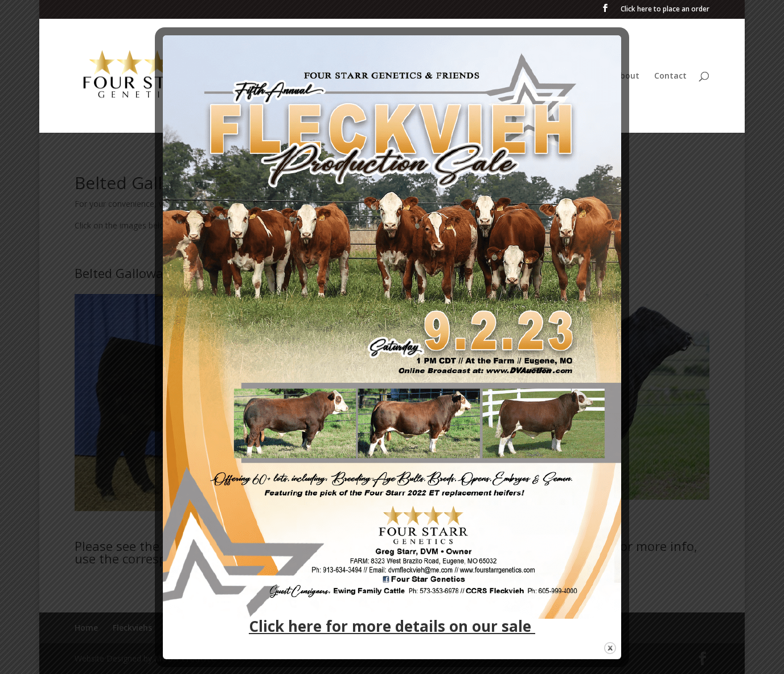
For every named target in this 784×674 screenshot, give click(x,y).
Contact (670, 76)
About (627, 76)
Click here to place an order (665, 10)
